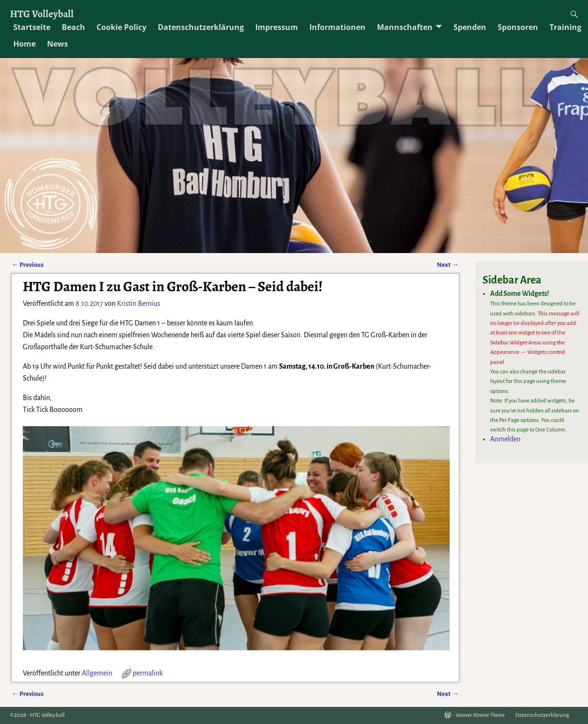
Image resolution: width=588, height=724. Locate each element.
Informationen (337, 27)
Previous (28, 265)
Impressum (277, 27)
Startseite (32, 27)
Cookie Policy (121, 27)
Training (565, 27)
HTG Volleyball (42, 14)
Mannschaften (405, 27)
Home (24, 44)
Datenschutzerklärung (201, 27)
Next (448, 265)
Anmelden (505, 439)
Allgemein (97, 673)
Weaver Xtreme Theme (480, 715)
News (58, 44)
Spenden (470, 27)
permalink (148, 673)
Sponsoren (518, 27)
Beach (73, 27)
